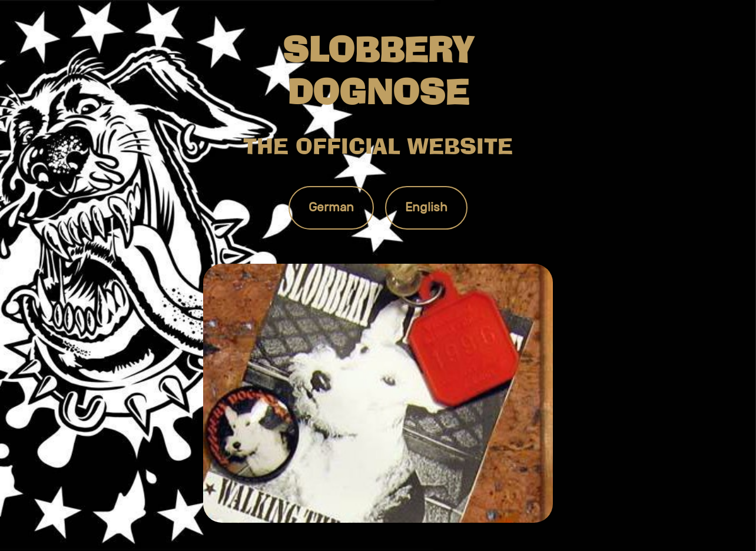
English (426, 207)
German (331, 207)
